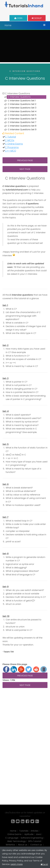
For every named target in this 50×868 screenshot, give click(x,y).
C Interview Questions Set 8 (22, 126)
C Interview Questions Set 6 (22, 119)
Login (18, 18)
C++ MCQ (11, 151)
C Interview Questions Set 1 (22, 101)
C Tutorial (10, 137)
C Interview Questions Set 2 (22, 104)
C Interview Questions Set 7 (22, 122)
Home (8, 25)
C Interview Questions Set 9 (22, 129)
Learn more (17, 864)
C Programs (12, 147)
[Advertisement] (25, 47)
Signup (37, 18)
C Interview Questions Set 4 (22, 111)
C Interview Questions (19, 97)
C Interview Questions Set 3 (22, 108)
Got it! (45, 864)
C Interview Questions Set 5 (22, 115)
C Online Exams (14, 144)
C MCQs (10, 140)
